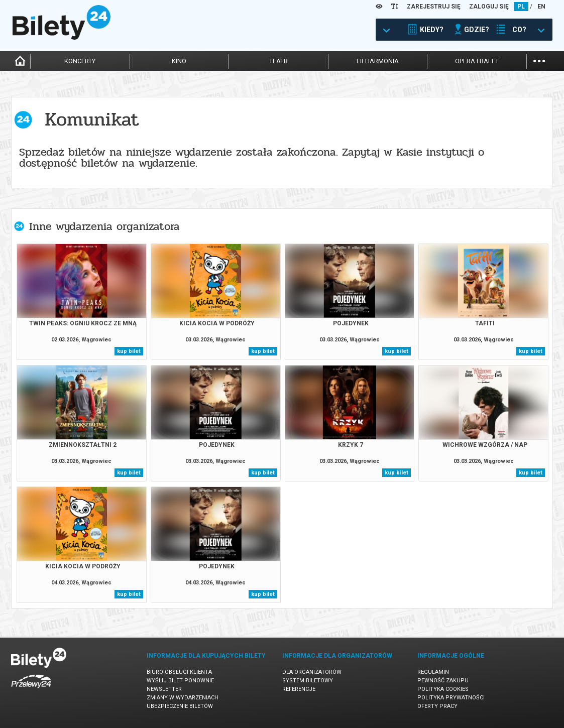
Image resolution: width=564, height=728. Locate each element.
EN (541, 7)
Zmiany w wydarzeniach (183, 698)
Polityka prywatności (451, 698)
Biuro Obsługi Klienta (179, 672)
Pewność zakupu (443, 681)
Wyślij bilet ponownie (180, 681)
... (539, 60)
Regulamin (433, 672)
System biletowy (308, 681)
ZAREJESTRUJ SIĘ (434, 7)
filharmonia (378, 61)
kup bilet (129, 351)
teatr (278, 61)
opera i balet (477, 61)
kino (179, 61)
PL (521, 7)
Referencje (299, 689)
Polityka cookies (443, 689)
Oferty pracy (437, 706)
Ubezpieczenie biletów (180, 706)
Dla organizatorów (312, 672)
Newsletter (164, 689)
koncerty (80, 61)
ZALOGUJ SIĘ (489, 7)
